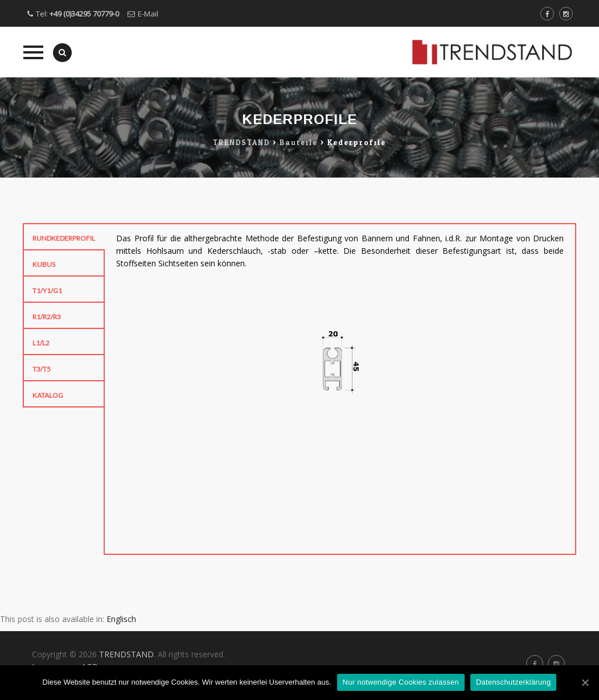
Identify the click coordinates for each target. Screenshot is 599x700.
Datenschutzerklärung (513, 682)
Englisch (121, 619)
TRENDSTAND (126, 654)
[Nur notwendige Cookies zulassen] (585, 682)
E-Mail (148, 14)
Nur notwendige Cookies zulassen (401, 682)
